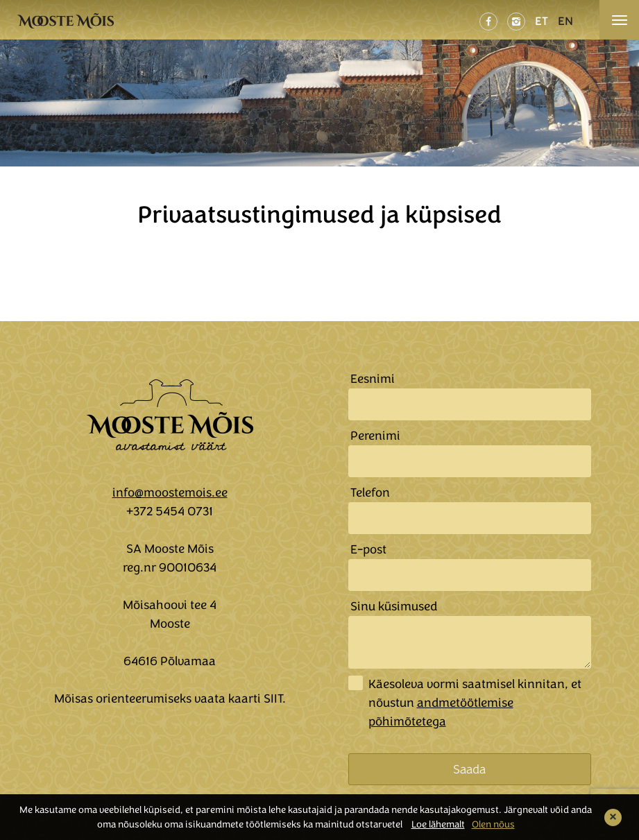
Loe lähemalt (438, 824)
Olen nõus (493, 824)
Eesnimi (373, 379)
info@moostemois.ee (170, 492)
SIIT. (275, 698)
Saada (469, 769)
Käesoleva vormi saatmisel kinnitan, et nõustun (475, 703)
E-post (368, 549)
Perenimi (375, 436)
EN (565, 21)
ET (542, 21)
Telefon (370, 492)
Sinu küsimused (394, 606)
